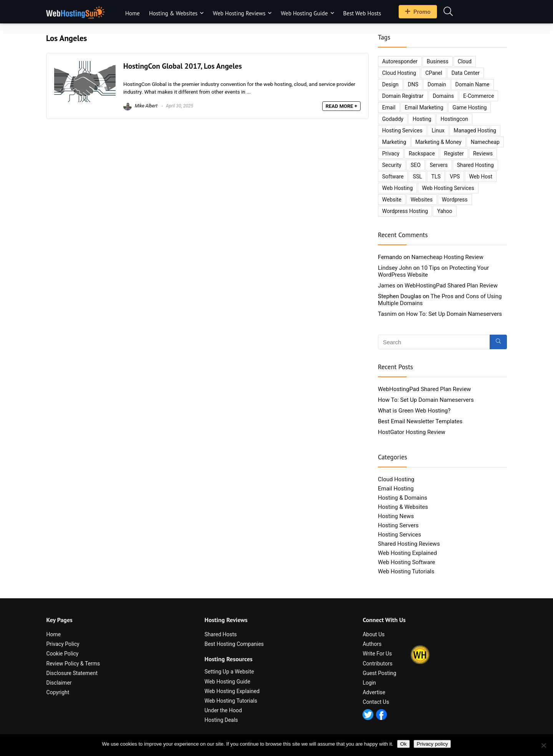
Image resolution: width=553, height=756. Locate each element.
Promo (418, 12)
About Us (373, 634)
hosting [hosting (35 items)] (422, 119)
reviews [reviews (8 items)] (483, 154)
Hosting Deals (221, 720)
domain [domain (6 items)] (437, 84)
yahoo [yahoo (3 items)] (445, 211)
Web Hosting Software (406, 562)
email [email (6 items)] (389, 107)
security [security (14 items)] (392, 165)
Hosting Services (400, 535)
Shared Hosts (220, 634)
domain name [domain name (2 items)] (473, 84)
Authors (372, 644)
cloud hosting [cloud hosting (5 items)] (399, 73)
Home (132, 13)
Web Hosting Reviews (239, 13)
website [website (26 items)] (392, 200)
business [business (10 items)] (438, 61)
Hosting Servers (398, 525)
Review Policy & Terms (73, 664)
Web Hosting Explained (407, 553)
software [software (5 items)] (393, 177)
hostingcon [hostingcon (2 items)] (454, 119)
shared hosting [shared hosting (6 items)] (475, 165)
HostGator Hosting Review (412, 432)
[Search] (498, 342)
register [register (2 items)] (454, 154)
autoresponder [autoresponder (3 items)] (400, 61)
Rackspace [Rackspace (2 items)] (422, 154)
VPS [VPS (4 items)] (455, 177)
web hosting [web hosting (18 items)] (397, 188)
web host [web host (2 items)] (481, 177)
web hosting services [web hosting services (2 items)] (448, 188)
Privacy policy (432, 744)
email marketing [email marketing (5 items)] (424, 107)
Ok (403, 744)
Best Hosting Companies (234, 644)
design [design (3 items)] (390, 84)
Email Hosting (396, 489)
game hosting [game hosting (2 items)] (469, 107)
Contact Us (376, 702)
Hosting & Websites (173, 13)
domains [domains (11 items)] (443, 96)
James (387, 286)
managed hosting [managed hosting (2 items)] (475, 130)
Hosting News (396, 516)
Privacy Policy (63, 644)
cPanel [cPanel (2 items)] (434, 73)
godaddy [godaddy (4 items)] (393, 119)
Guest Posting (379, 673)
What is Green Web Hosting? (414, 411)
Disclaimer (59, 683)
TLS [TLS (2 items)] (436, 177)
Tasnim (387, 314)
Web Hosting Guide (304, 13)
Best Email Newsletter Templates (420, 421)
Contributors (377, 664)
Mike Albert (140, 106)
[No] (543, 745)
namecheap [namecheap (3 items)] (485, 142)
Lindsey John (395, 268)
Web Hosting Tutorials (406, 571)
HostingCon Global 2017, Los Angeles (183, 66)
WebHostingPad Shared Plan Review (451, 286)
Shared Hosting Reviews (409, 544)
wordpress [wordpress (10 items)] (455, 200)
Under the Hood (223, 710)
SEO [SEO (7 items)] (416, 165)
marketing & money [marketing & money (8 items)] (439, 142)
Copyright (58, 692)
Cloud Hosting (396, 479)
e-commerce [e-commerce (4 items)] (478, 96)
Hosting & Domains (402, 498)
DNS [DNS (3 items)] (413, 84)
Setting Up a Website (229, 672)
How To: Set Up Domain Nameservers (454, 314)
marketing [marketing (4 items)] (394, 142)
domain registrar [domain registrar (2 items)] (403, 96)
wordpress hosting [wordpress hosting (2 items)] (405, 211)
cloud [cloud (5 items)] (465, 61)
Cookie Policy (63, 654)
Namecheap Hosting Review (447, 257)
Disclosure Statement (72, 673)
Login (369, 683)
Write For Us (377, 654)
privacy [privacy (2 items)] (391, 154)
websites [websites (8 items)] (421, 200)
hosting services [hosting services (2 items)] (402, 130)
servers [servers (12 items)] (439, 165)
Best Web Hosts (362, 13)
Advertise (374, 692)
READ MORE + (341, 106)
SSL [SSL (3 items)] (417, 177)
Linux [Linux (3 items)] (438, 130)
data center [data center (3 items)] (465, 73)
